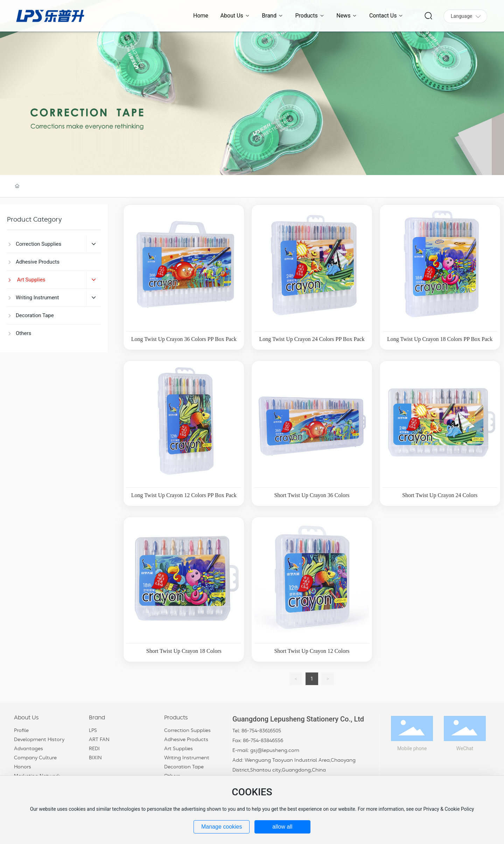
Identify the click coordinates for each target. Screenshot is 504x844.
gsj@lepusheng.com (275, 751)
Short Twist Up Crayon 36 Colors (312, 495)
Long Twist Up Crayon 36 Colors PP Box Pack (184, 339)
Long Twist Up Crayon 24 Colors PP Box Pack (312, 339)
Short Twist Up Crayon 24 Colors (440, 495)
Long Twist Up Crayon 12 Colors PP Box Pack (184, 495)
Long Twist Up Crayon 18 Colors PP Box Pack (440, 339)
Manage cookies (222, 827)
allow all (282, 827)
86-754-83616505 (261, 731)
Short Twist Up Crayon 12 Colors (312, 651)
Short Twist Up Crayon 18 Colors (184, 651)
